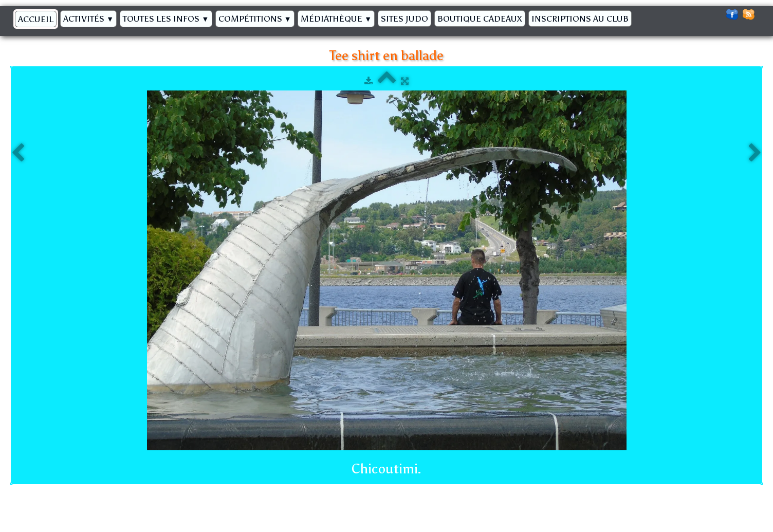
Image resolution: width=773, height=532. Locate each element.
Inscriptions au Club (580, 19)
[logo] (640, 16)
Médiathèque (336, 19)
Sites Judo (404, 19)
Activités (88, 19)
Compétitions (255, 19)
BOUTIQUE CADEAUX (480, 19)
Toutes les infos (166, 19)
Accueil (36, 19)
